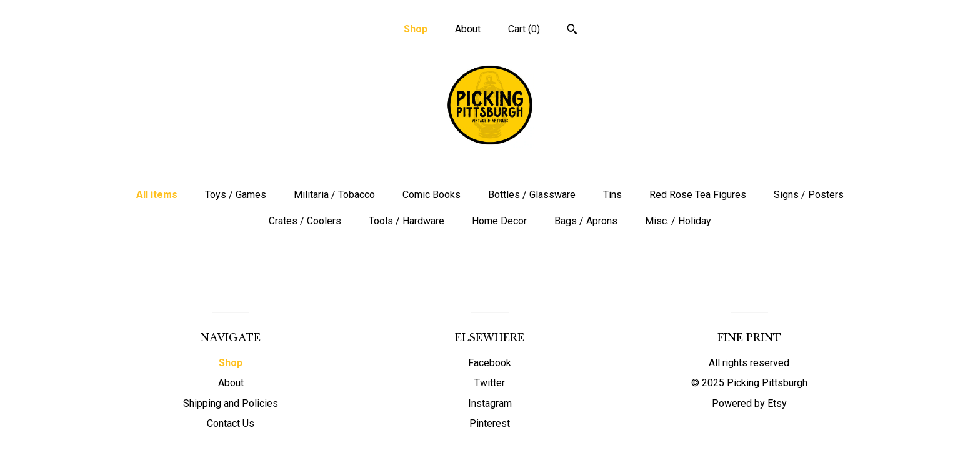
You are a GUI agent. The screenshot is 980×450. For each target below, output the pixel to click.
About (468, 29)
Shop (416, 29)
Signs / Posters (809, 195)
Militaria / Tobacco (334, 195)
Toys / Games (236, 195)
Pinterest (490, 423)
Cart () (524, 29)
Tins (612, 195)
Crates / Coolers (305, 221)
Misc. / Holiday (678, 221)
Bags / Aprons (586, 221)
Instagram (490, 403)
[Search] (572, 31)
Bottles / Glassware (532, 195)
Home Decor (499, 221)
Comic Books (432, 195)
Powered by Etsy (749, 403)
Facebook (490, 363)
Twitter (490, 383)
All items (157, 195)
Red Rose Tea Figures (698, 195)
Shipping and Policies (231, 403)
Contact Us (231, 423)
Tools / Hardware (407, 221)
